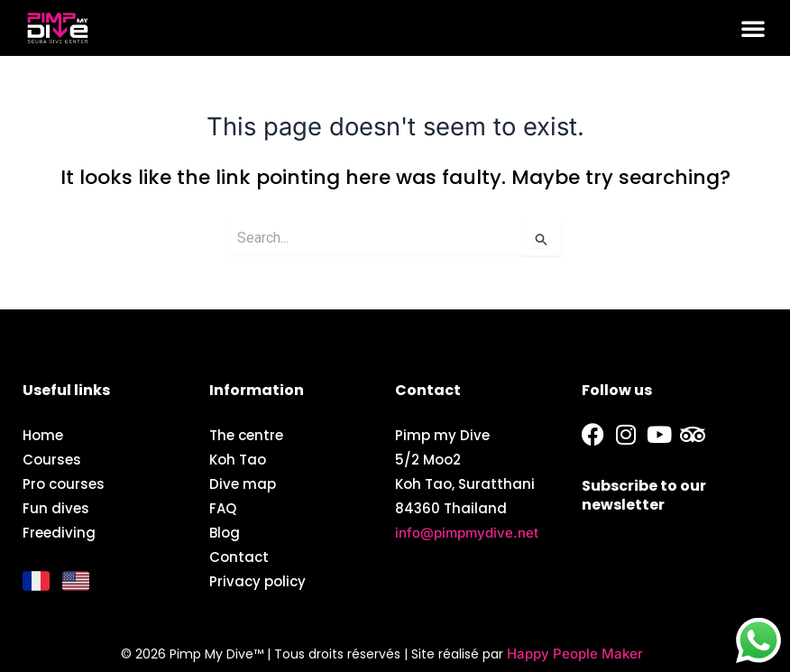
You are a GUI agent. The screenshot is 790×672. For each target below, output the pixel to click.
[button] (753, 28)
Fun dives (56, 508)
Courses (52, 460)
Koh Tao (238, 460)
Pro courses (64, 484)
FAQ (223, 508)
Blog (225, 533)
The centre (246, 435)
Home (43, 435)
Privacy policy (257, 581)
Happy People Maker (575, 654)
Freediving (59, 533)
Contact (239, 557)
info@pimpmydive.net (467, 533)
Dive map (243, 484)
